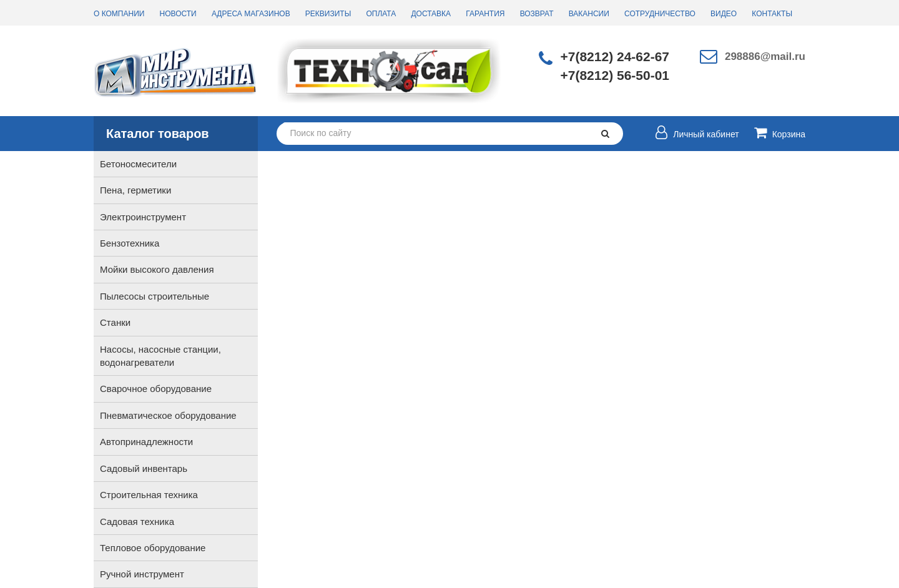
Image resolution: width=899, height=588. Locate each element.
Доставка (431, 14)
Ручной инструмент (142, 574)
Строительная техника (149, 495)
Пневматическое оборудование (168, 415)
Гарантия (485, 14)
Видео (724, 14)
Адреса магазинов (251, 14)
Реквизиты (328, 14)
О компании (119, 14)
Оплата (381, 14)
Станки (115, 322)
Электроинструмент (143, 217)
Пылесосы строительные (155, 296)
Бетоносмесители (138, 164)
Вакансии (589, 14)
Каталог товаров (158, 134)
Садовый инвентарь (144, 468)
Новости (178, 14)
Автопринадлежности (146, 442)
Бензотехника (130, 243)
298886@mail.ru (765, 56)
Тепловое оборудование (153, 548)
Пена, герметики (135, 190)
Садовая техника (137, 522)
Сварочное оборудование (156, 389)
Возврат (537, 14)
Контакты (772, 14)
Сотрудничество (660, 14)
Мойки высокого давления (157, 269)
